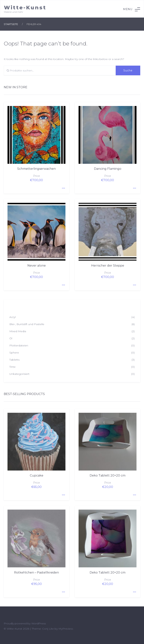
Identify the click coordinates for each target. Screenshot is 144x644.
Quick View (63, 187)
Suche (128, 70)
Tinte (12, 367)
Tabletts (14, 360)
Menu (132, 9)
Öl (11, 338)
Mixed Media (18, 331)
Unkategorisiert (19, 374)
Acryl (12, 317)
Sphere (14, 353)
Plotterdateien (19, 345)
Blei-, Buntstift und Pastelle (27, 324)
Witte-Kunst (25, 8)
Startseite (11, 24)
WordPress (39, 623)
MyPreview (66, 629)
